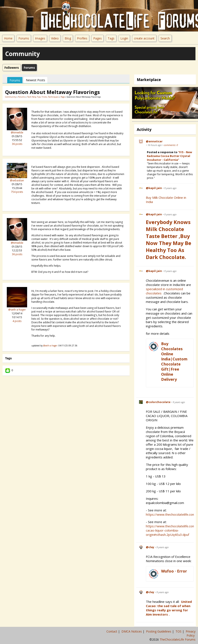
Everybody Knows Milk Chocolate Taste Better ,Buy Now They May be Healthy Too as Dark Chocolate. (169, 239)
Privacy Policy (191, 633)
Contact (112, 631)
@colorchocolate (158, 402)
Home (8, 38)
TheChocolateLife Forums (178, 639)
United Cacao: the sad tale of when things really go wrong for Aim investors (169, 608)
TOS (179, 631)
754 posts (17, 192)
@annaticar (154, 141)
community (11, 97)
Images (40, 38)
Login (124, 38)
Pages (98, 38)
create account (144, 38)
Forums (24, 38)
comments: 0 (171, 145)
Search (165, 38)
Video (55, 38)
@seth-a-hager (17, 310)
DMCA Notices (132, 631)
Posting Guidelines (159, 631)
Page (63, 97)
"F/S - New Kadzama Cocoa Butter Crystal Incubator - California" (169, 156)
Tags (111, 38)
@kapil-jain (154, 188)
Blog (68, 38)
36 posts (17, 144)
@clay (150, 547)
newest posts (36, 80)
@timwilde (17, 132)
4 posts (17, 321)
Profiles (82, 38)
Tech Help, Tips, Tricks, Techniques (43, 97)
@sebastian (17, 180)
